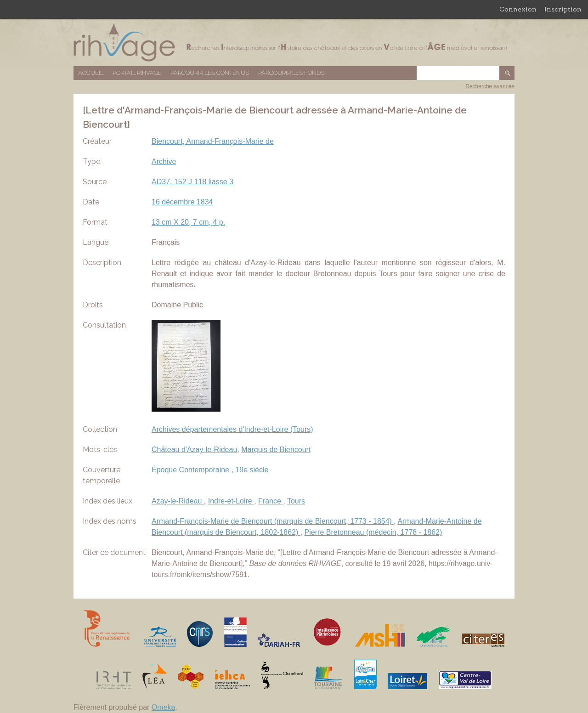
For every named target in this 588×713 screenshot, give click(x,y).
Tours (296, 501)
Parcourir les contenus (210, 73)
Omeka (164, 707)
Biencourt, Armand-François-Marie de (213, 141)
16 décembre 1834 (182, 202)
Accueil (91, 73)
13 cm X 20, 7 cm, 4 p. (188, 222)
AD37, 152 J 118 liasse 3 (192, 182)
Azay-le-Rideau (178, 501)
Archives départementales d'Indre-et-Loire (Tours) (232, 429)
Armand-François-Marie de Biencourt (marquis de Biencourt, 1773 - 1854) (273, 521)
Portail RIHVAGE (137, 73)
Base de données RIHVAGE (294, 42)
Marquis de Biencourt (276, 450)
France (271, 501)
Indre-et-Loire (231, 501)
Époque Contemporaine (191, 470)
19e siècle (252, 470)
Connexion (518, 9)
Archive (164, 161)
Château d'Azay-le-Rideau (194, 450)
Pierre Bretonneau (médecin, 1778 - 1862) (373, 532)
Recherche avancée (490, 86)
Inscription (563, 9)
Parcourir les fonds (291, 73)
